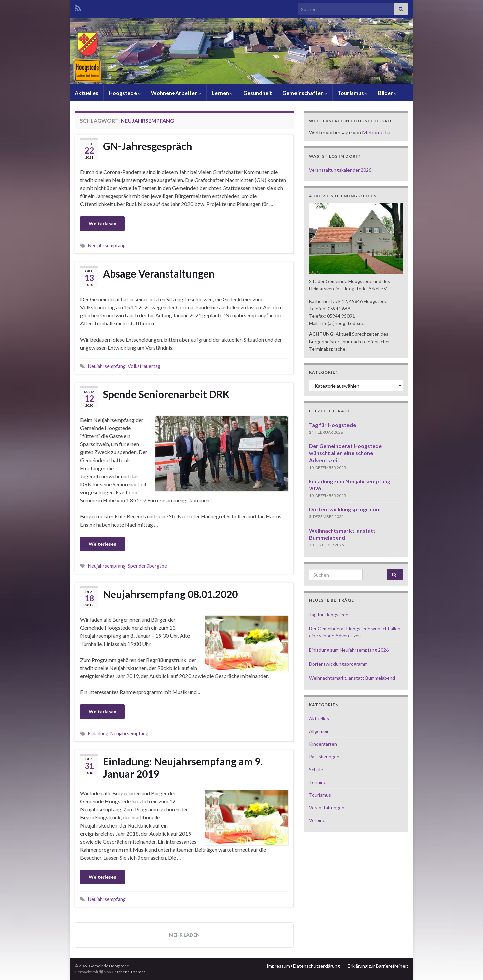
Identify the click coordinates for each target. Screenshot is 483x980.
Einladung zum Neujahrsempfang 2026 (349, 650)
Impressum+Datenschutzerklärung (303, 966)
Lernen (222, 93)
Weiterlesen (102, 223)
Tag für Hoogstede (332, 425)
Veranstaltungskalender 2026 (340, 170)
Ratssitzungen (324, 757)
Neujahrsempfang (107, 246)
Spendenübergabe (147, 566)
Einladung (98, 733)
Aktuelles (87, 93)
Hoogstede (125, 93)
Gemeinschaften (305, 93)
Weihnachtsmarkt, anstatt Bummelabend (352, 678)
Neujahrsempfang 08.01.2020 (170, 594)
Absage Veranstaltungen (159, 273)
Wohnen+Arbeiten (176, 93)
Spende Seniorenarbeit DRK (166, 394)
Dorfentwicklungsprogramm (345, 509)
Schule (316, 769)
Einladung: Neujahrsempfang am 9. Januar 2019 (183, 768)
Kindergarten (323, 744)
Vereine (317, 820)
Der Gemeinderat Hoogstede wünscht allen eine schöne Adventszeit (345, 453)
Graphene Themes (129, 972)
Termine (318, 782)
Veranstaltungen (327, 808)
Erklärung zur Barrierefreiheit (378, 966)
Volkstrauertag (144, 366)
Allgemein (319, 731)
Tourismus (353, 93)
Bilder (387, 93)
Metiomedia (376, 132)
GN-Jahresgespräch (148, 146)
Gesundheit (258, 93)
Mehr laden (184, 935)
